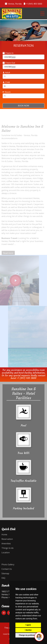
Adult (6, 73)
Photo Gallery (8, 564)
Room (7, 92)
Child (6, 82)
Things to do (8, 548)
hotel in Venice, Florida (12, 149)
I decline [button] (28, 630)
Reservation (7, 539)
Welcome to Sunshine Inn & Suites (22, 131)
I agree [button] (28, 625)
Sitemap (5, 573)
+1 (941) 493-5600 (26, 378)
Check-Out (9, 63)
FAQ (3, 578)
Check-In (8, 53)
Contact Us (7, 569)
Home (4, 535)
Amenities (6, 544)
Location (6, 552)
